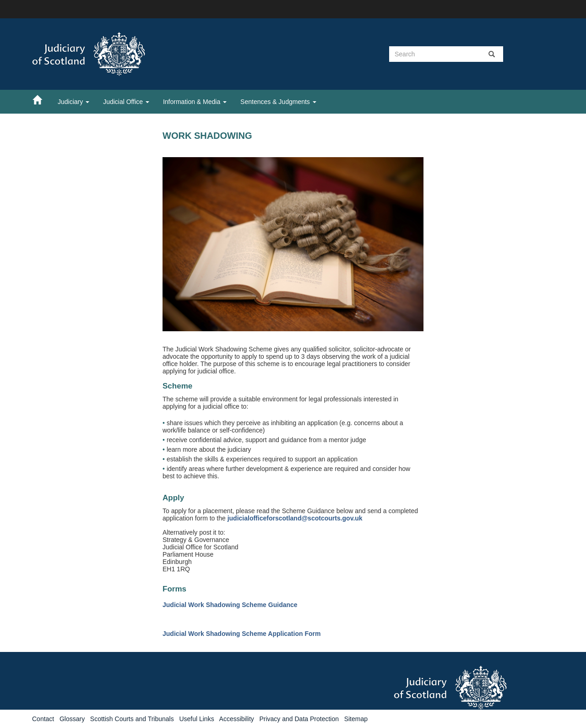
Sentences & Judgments (278, 102)
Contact (43, 719)
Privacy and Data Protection (299, 719)
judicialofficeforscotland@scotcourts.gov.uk (295, 518)
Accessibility (237, 719)
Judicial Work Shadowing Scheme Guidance (230, 605)
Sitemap (356, 719)
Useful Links (196, 719)
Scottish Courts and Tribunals (132, 719)
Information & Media (195, 102)
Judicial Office (126, 102)
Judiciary (73, 102)
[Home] (42, 99)
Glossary (72, 719)
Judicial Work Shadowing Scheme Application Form (241, 634)
